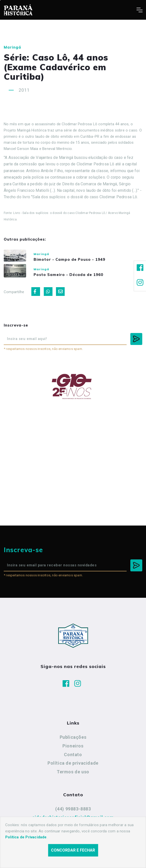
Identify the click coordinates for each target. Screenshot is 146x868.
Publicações (73, 741)
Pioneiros (73, 750)
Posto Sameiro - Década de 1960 (76, 277)
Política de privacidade (73, 767)
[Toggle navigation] (139, 10)
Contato (73, 759)
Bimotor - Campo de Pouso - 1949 (77, 260)
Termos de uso (73, 776)
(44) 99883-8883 (73, 813)
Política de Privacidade (26, 837)
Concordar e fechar (73, 850)
